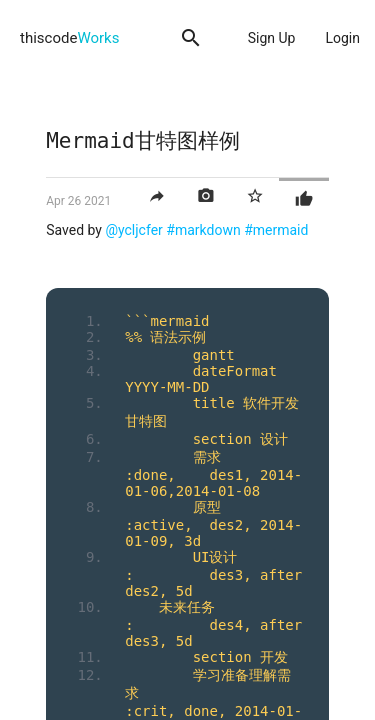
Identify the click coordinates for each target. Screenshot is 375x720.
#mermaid (276, 230)
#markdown (203, 230)
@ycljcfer (133, 230)
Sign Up (272, 38)
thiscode (69, 38)
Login (342, 38)
